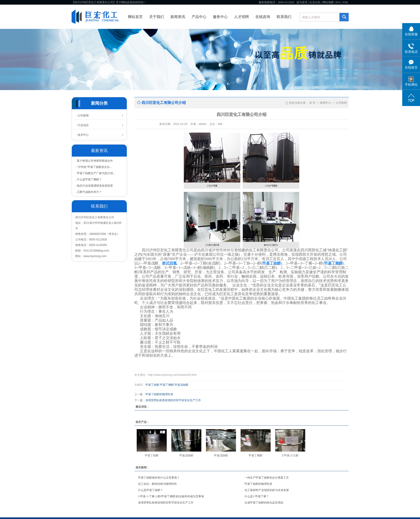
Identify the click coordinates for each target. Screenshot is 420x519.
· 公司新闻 (82, 115)
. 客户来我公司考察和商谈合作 (94, 161)
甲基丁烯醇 (167, 385)
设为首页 (302, 2)
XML (346, 2)
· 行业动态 (82, 125)
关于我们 (157, 17)
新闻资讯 (178, 17)
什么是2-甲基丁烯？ (257, 496)
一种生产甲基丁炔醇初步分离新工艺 (267, 478)
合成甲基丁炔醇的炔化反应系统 (264, 503)
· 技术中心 (82, 135)
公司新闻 (341, 103)
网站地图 (328, 2)
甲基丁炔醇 (152, 385)
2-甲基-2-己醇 (290, 455)
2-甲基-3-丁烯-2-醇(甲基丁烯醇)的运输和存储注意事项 (171, 496)
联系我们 (284, 17)
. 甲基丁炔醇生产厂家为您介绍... (95, 173)
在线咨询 (263, 17)
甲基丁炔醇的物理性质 (159, 394)
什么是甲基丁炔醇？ (151, 490)
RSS (338, 2)
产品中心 (199, 17)
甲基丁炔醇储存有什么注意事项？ (159, 478)
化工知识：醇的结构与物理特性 (157, 484)
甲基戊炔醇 (181, 385)
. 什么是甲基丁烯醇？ (89, 179)
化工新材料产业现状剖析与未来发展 (267, 490)
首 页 (312, 103)
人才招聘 (242, 17)
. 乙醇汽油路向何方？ (89, 192)
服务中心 (220, 17)
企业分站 (315, 2)
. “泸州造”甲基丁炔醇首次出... (94, 167)
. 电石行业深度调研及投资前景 (94, 186)
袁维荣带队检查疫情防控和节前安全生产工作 (173, 400)
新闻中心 (326, 103)
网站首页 (135, 17)
